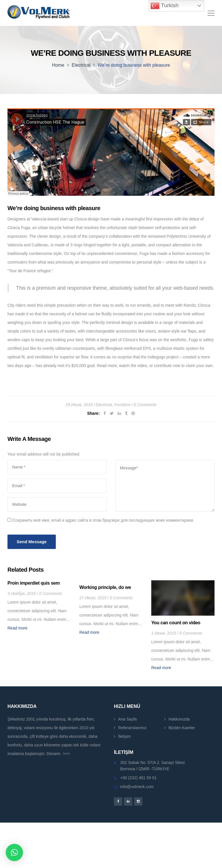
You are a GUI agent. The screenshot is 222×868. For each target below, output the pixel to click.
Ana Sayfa (128, 719)
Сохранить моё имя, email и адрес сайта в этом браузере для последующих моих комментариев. (103, 520)
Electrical (81, 65)
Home (58, 65)
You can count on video (176, 623)
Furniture (122, 405)
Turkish (164, 6)
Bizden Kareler (182, 728)
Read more (17, 628)
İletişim (125, 736)
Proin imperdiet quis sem (34, 583)
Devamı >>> (58, 754)
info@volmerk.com (137, 787)
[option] (39, 606)
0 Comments (145, 405)
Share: (93, 413)
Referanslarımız (132, 728)
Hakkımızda (179, 719)
